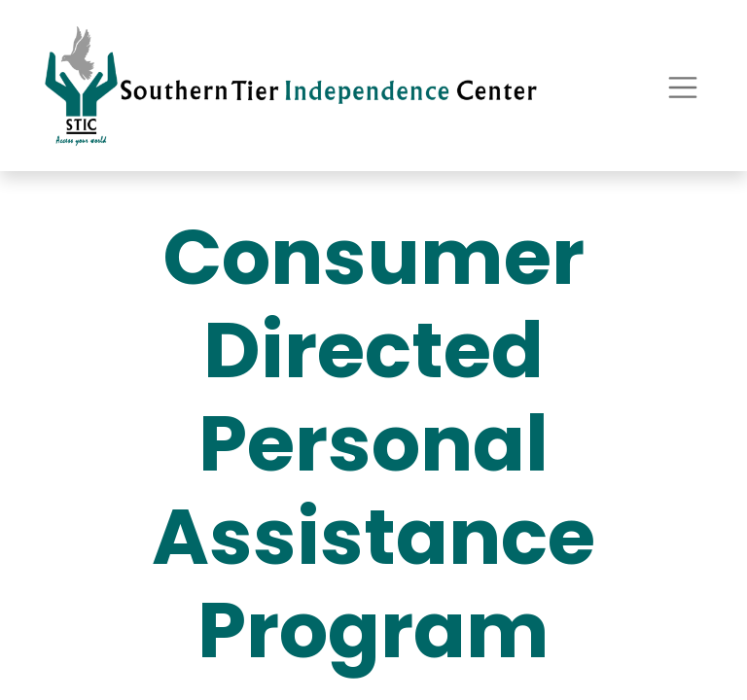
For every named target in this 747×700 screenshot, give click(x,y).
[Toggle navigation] (683, 85)
